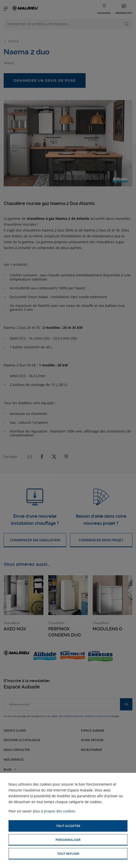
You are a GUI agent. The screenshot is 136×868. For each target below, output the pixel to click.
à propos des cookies (58, 811)
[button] (68, 826)
